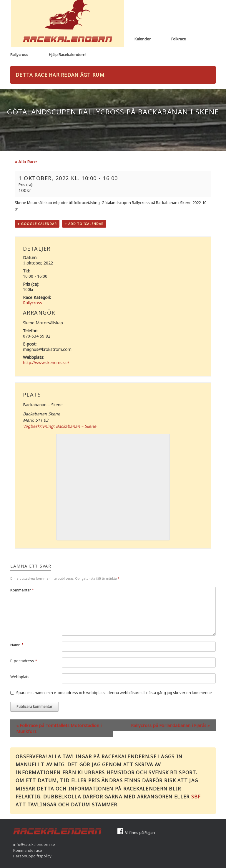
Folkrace (179, 39)
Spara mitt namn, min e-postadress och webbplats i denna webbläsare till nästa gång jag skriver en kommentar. (114, 693)
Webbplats (20, 677)
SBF (196, 797)
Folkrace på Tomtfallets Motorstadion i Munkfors (59, 728)
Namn (17, 645)
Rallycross (19, 55)
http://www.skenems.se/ (46, 363)
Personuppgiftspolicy (32, 856)
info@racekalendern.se (34, 844)
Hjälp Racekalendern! (68, 55)
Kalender (143, 39)
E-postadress (24, 661)
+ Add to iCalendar (84, 224)
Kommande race (28, 850)
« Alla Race (26, 162)
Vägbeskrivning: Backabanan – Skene (60, 426)
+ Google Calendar (37, 224)
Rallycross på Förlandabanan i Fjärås (170, 725)
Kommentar (22, 590)
